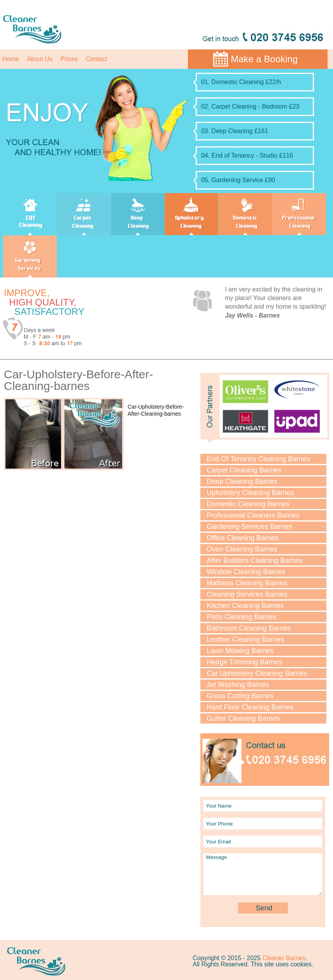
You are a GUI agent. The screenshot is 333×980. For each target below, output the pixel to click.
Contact (96, 59)
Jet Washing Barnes (238, 685)
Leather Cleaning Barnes (245, 639)
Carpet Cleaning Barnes (244, 470)
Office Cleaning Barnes (243, 538)
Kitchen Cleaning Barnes (245, 606)
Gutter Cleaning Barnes (243, 718)
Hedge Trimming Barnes (244, 662)
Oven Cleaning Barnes (242, 549)
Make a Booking (264, 59)
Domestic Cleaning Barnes (248, 504)
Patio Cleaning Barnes (241, 617)
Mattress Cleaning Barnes (247, 583)
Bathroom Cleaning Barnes (249, 628)
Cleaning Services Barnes (247, 594)
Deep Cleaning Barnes (242, 481)
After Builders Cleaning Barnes (254, 560)
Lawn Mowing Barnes (240, 651)
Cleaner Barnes (284, 958)
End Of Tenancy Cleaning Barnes (258, 459)
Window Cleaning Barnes (246, 572)
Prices (69, 59)
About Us (40, 59)
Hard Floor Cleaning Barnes (250, 707)
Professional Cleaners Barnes (253, 515)
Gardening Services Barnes (249, 527)
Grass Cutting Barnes (240, 696)
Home (11, 59)
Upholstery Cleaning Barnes (250, 493)
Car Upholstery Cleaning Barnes (257, 673)
